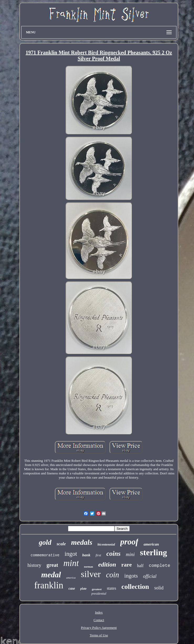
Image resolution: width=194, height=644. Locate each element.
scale (61, 544)
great (52, 565)
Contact (99, 620)
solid (159, 588)
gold (45, 542)
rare (127, 565)
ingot (71, 554)
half (140, 566)
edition (107, 564)
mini (130, 554)
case (72, 588)
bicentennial (106, 544)
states (112, 588)
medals (82, 542)
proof (129, 542)
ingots (131, 576)
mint (71, 563)
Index (99, 612)
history (35, 565)
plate (83, 589)
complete (160, 566)
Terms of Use (99, 635)
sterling (153, 552)
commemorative (45, 555)
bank (86, 555)
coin (113, 575)
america (71, 578)
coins (113, 554)
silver (91, 574)
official (150, 576)
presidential (99, 594)
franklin (49, 585)
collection (135, 587)
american (151, 544)
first (98, 555)
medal (51, 575)
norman (88, 567)
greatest (97, 589)
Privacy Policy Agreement (99, 628)
